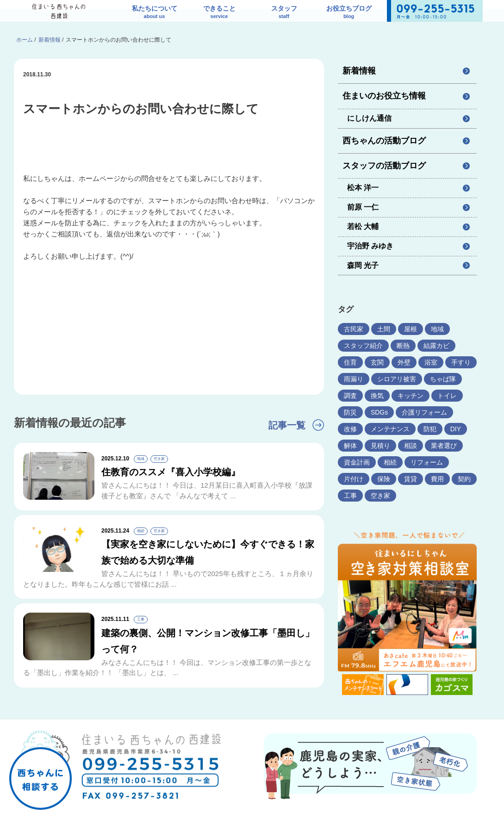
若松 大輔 (363, 226)
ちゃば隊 (443, 379)
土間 (384, 329)
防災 (350, 412)
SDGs (379, 412)
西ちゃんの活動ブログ (384, 141)
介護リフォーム (424, 412)
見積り (380, 446)
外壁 (404, 362)
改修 (350, 429)
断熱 (403, 346)
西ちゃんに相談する (40, 763)
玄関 (377, 362)
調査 (350, 396)
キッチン (411, 396)
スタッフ (284, 13)
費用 (437, 479)
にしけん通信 (369, 118)
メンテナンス (390, 429)
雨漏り (354, 379)
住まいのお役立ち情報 (384, 96)
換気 (377, 396)
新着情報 (359, 71)
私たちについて (155, 13)
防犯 (430, 429)
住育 (350, 362)
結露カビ (436, 346)
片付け (354, 479)
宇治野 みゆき (370, 246)
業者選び (444, 446)
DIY (456, 429)
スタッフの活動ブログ (384, 166)
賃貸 (411, 479)
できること (219, 13)
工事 (350, 496)
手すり (461, 362)
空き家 (380, 496)
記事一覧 (287, 425)
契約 (464, 479)
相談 (411, 446)
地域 (437, 329)
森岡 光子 (363, 265)
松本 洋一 (363, 188)
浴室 (431, 362)
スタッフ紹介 (363, 346)
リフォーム (427, 462)
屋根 (411, 329)
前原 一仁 (363, 207)
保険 (384, 479)
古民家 (354, 329)
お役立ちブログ (349, 13)
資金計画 (357, 462)
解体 (350, 446)
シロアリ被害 (397, 379)
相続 (390, 462)
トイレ (447, 396)
